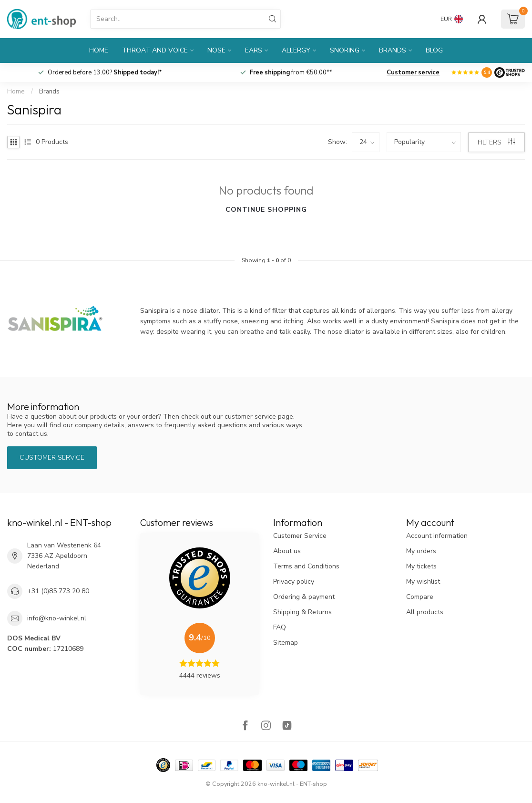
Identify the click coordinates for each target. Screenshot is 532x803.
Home (99, 50)
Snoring (345, 50)
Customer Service (300, 536)
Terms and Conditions (306, 566)
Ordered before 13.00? (105, 72)
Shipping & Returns (302, 612)
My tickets (421, 566)
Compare (420, 597)
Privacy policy (294, 582)
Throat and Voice (155, 50)
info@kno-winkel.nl (57, 618)
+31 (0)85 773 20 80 (58, 591)
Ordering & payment (304, 597)
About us (287, 551)
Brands (393, 50)
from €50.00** (291, 72)
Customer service (413, 72)
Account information (437, 536)
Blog (434, 50)
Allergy (296, 50)
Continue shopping (266, 210)
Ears (254, 50)
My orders (421, 551)
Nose (216, 50)
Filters (496, 142)
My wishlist (423, 582)
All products (425, 612)
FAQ (280, 627)
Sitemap (286, 643)
